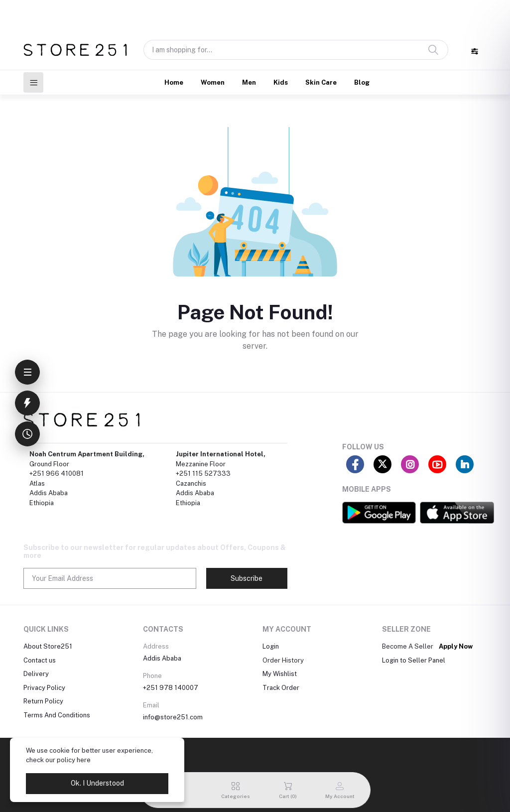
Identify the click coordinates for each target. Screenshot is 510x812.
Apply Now (456, 646)
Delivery (36, 674)
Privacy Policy (44, 688)
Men (249, 82)
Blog (362, 82)
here (84, 760)
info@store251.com (173, 717)
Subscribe (247, 578)
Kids (281, 82)
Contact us (40, 660)
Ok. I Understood (97, 783)
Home (174, 82)
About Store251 (48, 646)
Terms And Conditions (57, 715)
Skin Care (321, 82)
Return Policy (43, 701)
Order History (283, 660)
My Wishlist (280, 674)
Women (213, 82)
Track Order (281, 688)
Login (271, 646)
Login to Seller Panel (414, 660)
